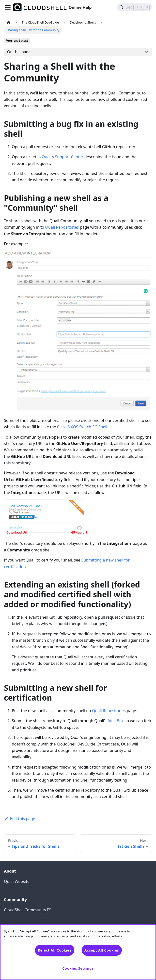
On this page (19, 52)
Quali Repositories (62, 227)
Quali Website (17, 881)
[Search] (134, 7)
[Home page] (9, 22)
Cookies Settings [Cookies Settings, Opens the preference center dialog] (78, 968)
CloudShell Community (27, 910)
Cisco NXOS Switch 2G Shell (82, 427)
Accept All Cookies (102, 950)
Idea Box (116, 721)
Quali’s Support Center (63, 157)
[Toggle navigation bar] (8, 7)
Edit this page (20, 819)
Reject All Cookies (55, 950)
